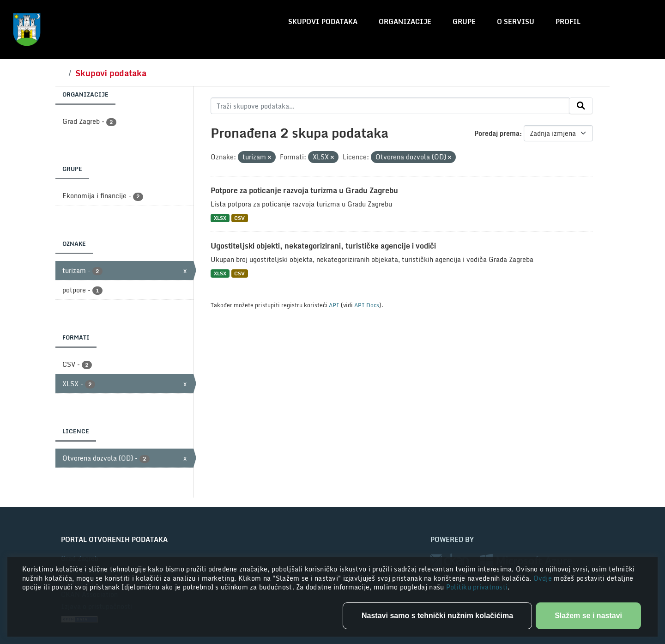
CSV (239, 218)
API (334, 305)
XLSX (220, 218)
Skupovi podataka (323, 21)
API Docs (367, 305)
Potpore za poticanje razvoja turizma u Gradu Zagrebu (304, 190)
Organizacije (405, 21)
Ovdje (544, 578)
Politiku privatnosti (477, 587)
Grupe (464, 21)
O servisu (516, 21)
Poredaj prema (497, 133)
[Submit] (581, 106)
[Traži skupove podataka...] (390, 106)
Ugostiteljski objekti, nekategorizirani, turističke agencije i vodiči (323, 246)
